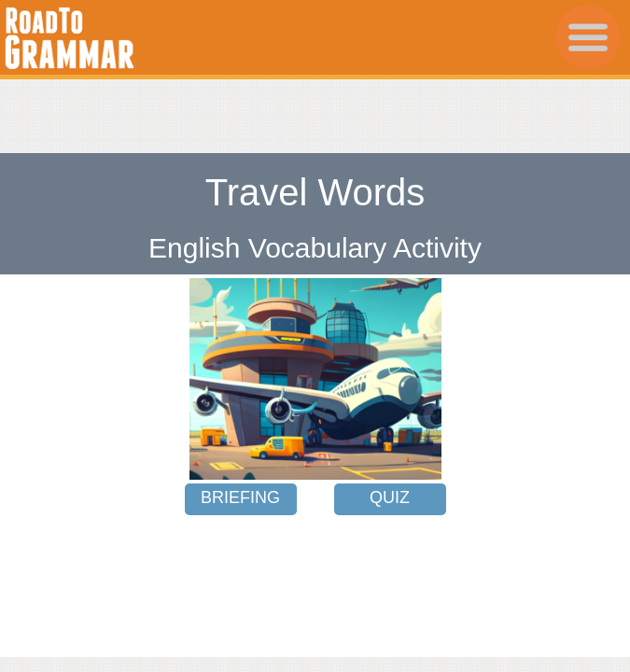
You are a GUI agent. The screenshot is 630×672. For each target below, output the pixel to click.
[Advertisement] (315, 107)
